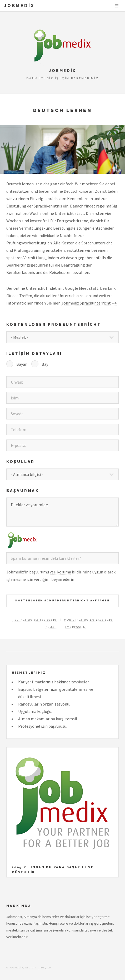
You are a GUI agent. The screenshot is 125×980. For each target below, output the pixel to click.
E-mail (52, 627)
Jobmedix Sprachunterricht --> (89, 303)
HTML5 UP (44, 968)
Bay (45, 364)
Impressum (76, 627)
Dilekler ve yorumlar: (62, 512)
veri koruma (60, 572)
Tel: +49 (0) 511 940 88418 (34, 620)
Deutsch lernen (63, 110)
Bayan (22, 364)
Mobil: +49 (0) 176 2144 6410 (88, 620)
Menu (117, 6)
